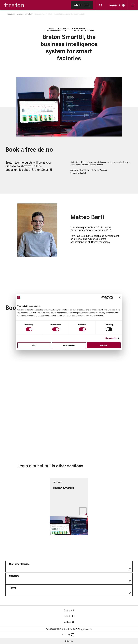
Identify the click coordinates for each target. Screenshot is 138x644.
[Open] (133, 5)
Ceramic (91, 31)
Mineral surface (79, 29)
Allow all (104, 345)
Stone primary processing (56, 31)
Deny (34, 345)
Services (20, 14)
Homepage (11, 14)
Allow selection (69, 345)
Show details (111, 338)
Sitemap (69, 641)
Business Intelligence (59, 29)
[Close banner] (120, 297)
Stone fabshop (77, 31)
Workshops (29, 14)
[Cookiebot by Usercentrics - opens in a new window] (104, 297)
